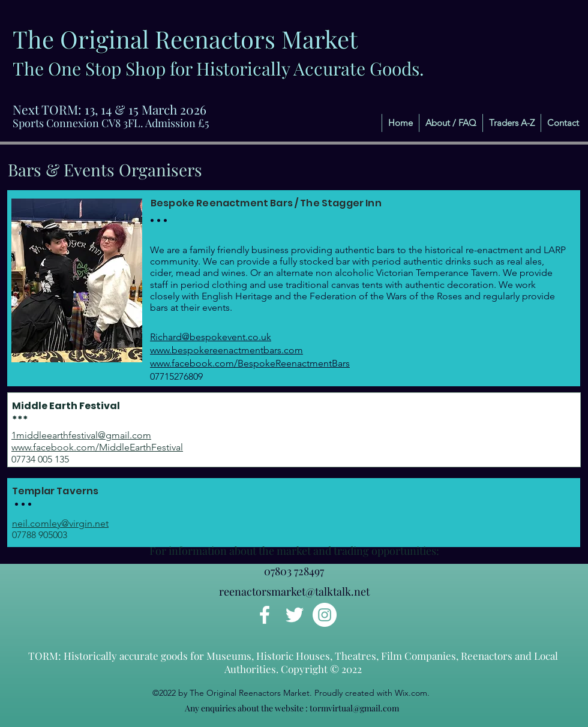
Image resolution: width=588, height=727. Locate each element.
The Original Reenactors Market (185, 39)
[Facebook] (265, 615)
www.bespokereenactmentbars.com (226, 350)
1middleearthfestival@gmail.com (81, 435)
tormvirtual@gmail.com (354, 708)
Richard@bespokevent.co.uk (211, 337)
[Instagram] (325, 615)
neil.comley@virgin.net (60, 523)
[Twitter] (295, 615)
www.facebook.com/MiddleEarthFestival (97, 447)
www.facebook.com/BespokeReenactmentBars (250, 363)
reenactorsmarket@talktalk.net (294, 591)
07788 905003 (40, 535)
